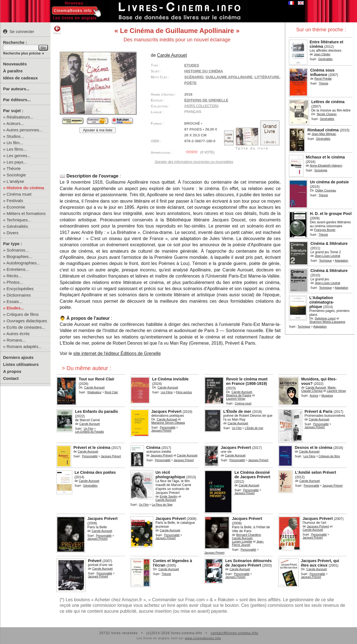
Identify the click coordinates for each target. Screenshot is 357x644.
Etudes (192, 65)
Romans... (16, 340)
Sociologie (16, 175)
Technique (325, 261)
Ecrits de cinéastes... (26, 327)
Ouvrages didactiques (27, 321)
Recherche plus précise (22, 53)
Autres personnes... (25, 130)
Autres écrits (18, 334)
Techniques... (19, 220)
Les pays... (17, 162)
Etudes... (15, 308)
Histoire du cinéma (25, 188)
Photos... (15, 282)
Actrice (314, 396)
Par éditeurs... (17, 100)
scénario (194, 77)
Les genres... (19, 156)
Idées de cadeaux (20, 78)
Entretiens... (18, 269)
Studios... (15, 136)
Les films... (17, 149)
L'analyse (15, 181)
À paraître (13, 71)
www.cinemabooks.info (203, 638)
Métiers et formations (26, 213)
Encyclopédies (20, 289)
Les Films (167, 392)
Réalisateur (94, 392)
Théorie (14, 168)
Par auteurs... (16, 89)
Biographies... (20, 256)
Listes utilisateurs (21, 364)
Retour (57, 30)
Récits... (14, 276)
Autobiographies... (23, 263)
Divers (13, 233)
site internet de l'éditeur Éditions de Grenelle (117, 353)
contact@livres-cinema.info (234, 633)
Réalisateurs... (20, 117)
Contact (11, 378)
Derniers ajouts (18, 357)
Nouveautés (15, 64)
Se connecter (19, 31)
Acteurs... (15, 123)
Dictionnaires (19, 295)
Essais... (15, 301)
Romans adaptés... (24, 346)
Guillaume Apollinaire (229, 77)
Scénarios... (18, 250)
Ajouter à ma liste (98, 130)
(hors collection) (201, 106)
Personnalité (168, 428)
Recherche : (15, 42)
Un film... (15, 143)
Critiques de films (23, 314)
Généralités (17, 226)
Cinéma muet (19, 194)
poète (190, 83)
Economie (16, 207)
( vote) (199, 152)
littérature (267, 77)
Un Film (88, 429)
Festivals (15, 201)
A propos (12, 371)
